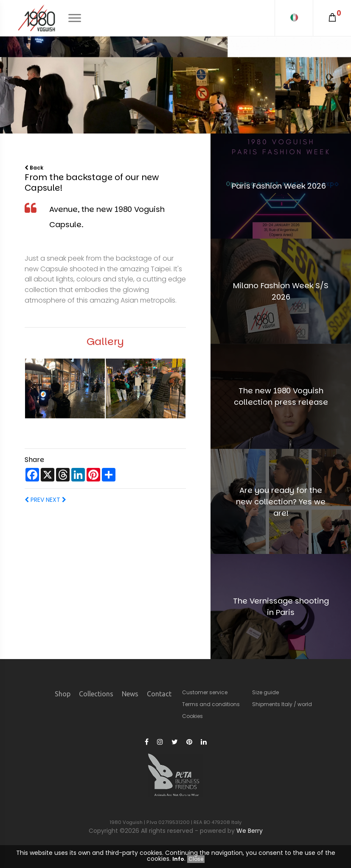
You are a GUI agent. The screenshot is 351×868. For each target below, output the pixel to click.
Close (196, 859)
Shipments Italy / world (282, 704)
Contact (159, 694)
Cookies (192, 716)
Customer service (205, 692)
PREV (34, 500)
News (130, 694)
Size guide (265, 692)
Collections (96, 694)
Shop (63, 694)
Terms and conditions (211, 704)
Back (34, 168)
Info (178, 859)
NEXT (55, 500)
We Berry (250, 831)
